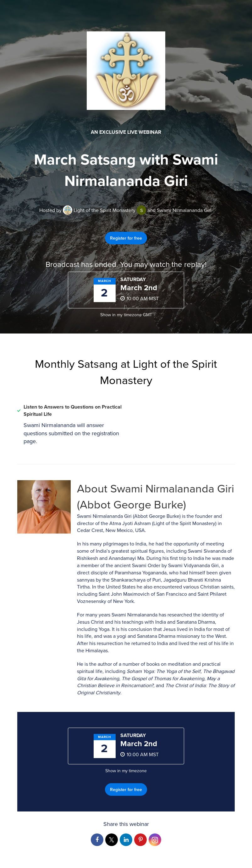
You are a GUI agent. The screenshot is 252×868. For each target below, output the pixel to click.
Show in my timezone (126, 315)
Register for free (126, 238)
